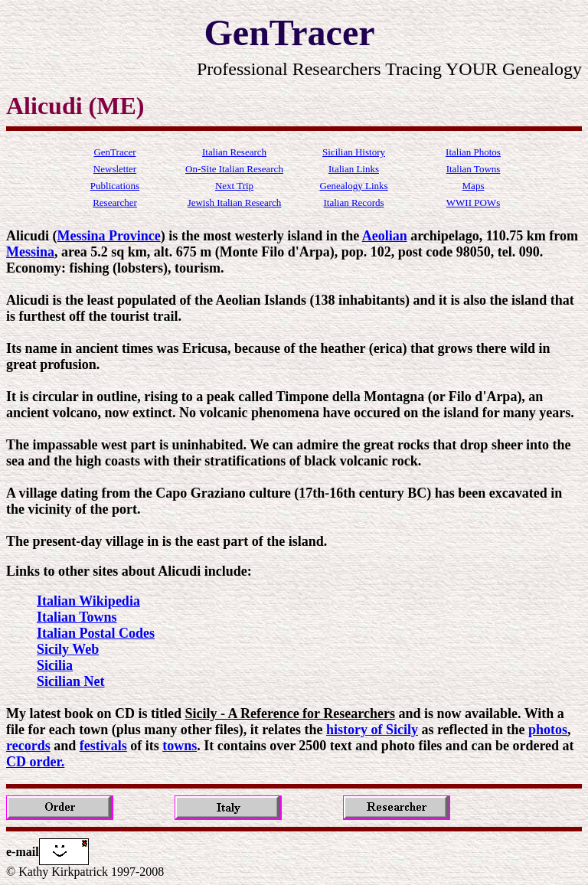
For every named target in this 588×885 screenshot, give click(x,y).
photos (548, 730)
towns (180, 746)
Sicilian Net (71, 681)
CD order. (35, 762)
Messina (30, 252)
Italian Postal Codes (96, 633)
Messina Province (109, 236)
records (28, 746)
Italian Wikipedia (88, 601)
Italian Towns (77, 617)
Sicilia (55, 665)
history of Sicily (372, 730)
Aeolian (385, 236)
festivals (103, 746)
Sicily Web (68, 649)
